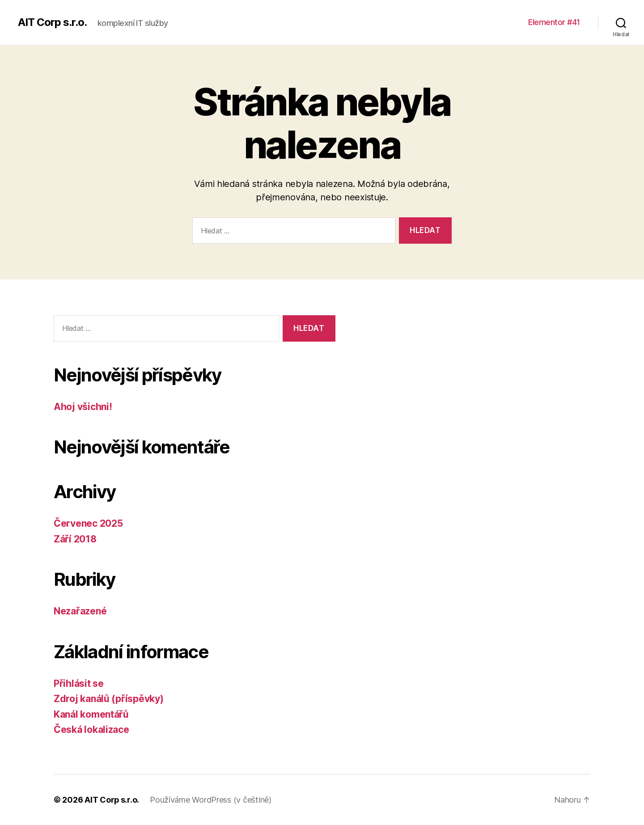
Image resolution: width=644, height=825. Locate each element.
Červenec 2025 (88, 523)
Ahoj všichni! (83, 407)
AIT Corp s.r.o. (52, 22)
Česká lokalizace (91, 730)
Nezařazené (80, 611)
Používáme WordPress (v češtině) (211, 800)
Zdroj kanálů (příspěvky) (109, 699)
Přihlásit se (79, 683)
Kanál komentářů (91, 714)
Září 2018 (75, 539)
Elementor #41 (554, 22)
